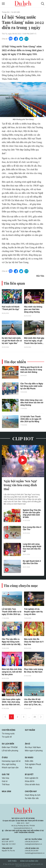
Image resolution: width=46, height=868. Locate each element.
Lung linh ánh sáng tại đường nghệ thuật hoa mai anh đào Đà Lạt (32, 548)
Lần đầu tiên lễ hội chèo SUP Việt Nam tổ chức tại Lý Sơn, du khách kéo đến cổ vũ (34, 702)
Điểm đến (29, 761)
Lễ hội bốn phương (10, 751)
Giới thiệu (12, 861)
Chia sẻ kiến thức (32, 784)
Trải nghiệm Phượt (33, 764)
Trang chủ (6, 12)
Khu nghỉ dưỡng (9, 764)
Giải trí (6, 774)
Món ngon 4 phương (34, 751)
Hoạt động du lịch (33, 795)
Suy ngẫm (30, 730)
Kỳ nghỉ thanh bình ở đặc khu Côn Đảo (32, 562)
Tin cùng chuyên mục (21, 586)
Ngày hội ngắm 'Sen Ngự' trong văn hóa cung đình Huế (20, 485)
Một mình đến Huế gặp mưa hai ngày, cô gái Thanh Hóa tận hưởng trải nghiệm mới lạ (34, 341)
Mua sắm (6, 791)
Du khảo (29, 758)
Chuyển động (9, 730)
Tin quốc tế (7, 737)
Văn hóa (5, 778)
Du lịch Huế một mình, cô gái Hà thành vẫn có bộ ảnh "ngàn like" (12, 341)
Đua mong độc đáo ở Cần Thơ (32, 528)
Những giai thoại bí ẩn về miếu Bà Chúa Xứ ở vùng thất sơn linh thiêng (31, 370)
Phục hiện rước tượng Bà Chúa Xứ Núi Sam (33, 671)
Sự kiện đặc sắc (32, 798)
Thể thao (6, 784)
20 (35, 717)
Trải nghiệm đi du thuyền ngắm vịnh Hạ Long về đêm (33, 612)
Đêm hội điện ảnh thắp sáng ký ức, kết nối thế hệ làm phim (12, 672)
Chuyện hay (31, 791)
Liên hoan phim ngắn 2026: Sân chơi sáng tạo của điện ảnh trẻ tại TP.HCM (11, 702)
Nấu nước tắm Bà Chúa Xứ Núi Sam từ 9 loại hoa (34, 642)
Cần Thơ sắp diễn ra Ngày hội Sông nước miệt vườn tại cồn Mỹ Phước (32, 386)
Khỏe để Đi (30, 781)
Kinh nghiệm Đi (32, 778)
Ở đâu (5, 758)
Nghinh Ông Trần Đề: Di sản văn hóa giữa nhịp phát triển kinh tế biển (32, 514)
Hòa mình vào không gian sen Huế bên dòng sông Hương (33, 309)
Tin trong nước (8, 734)
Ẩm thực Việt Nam (33, 747)
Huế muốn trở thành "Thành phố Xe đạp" (11, 308)
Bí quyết (29, 774)
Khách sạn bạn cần (10, 768)
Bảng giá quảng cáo (29, 861)
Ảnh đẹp (29, 768)
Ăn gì (27, 744)
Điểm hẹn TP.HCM (10, 747)
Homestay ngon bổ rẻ (11, 761)
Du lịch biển (16, 12)
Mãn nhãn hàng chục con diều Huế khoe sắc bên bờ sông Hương (32, 403)
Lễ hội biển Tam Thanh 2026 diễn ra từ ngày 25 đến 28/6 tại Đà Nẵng (31, 419)
